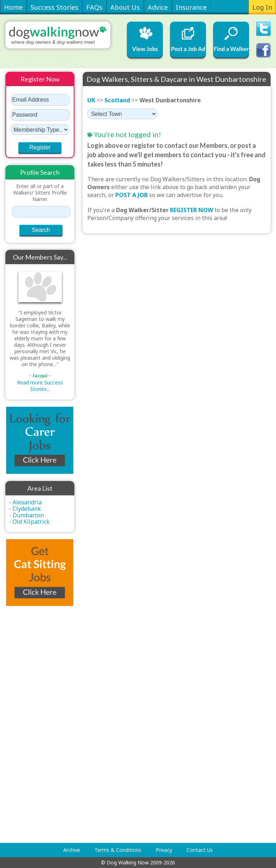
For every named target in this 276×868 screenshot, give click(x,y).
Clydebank (27, 509)
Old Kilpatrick (31, 522)
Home (13, 7)
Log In (262, 7)
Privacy (164, 850)
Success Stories (54, 7)
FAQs (94, 7)
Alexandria (27, 502)
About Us (125, 7)
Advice (158, 7)
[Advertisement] (34, 724)
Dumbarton (28, 515)
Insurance (191, 7)
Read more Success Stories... (40, 386)
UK (91, 100)
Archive (72, 850)
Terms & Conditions (118, 850)
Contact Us (200, 850)
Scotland (117, 100)
